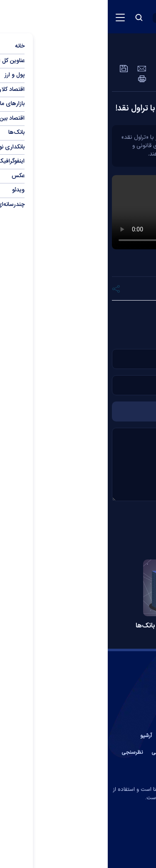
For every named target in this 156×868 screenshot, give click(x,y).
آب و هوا (88, 753)
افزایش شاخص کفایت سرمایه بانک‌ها (78, 626)
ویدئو (146, 52)
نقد (58, 312)
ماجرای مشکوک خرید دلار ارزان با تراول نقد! (80, 108)
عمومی (116, 52)
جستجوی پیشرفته (78, 769)
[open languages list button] (59, 18)
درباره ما (88, 736)
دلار (110, 312)
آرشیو (38, 736)
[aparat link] (86, 832)
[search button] (31, 18)
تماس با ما (118, 736)
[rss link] (52, 832)
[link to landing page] (106, 17)
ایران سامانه (61, 810)
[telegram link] (104, 832)
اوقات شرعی (57, 753)
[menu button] (12, 18)
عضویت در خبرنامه (128, 753)
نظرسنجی (25, 753)
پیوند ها (62, 736)
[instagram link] (69, 832)
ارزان (84, 312)
